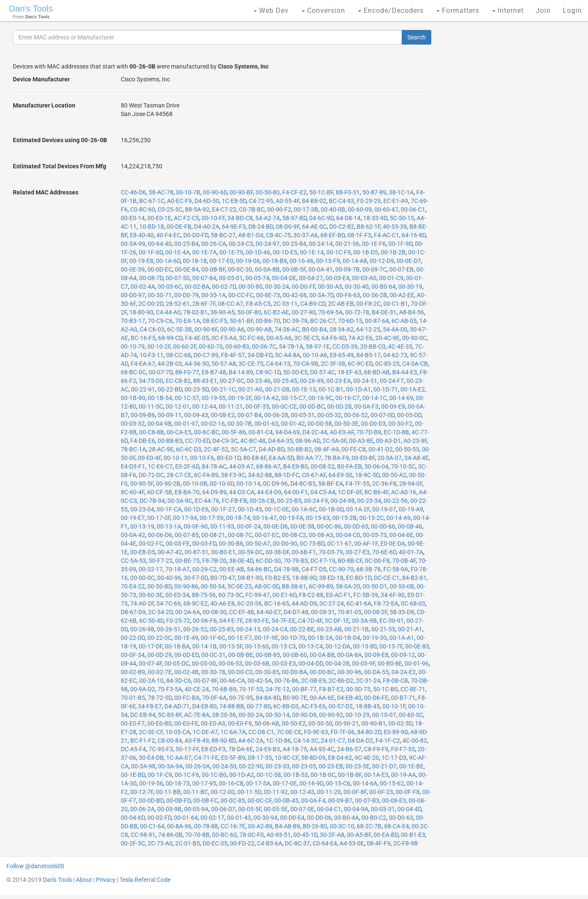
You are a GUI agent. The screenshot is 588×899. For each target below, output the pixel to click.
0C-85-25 (387, 364)
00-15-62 (392, 783)
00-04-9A (356, 809)
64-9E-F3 (234, 227)
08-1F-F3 (359, 235)
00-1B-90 (133, 398)
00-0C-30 (240, 269)
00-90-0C (414, 338)
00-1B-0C (323, 775)
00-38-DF (277, 552)
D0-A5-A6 (279, 338)
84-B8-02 (314, 201)
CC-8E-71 (413, 689)
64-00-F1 (296, 492)
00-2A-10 (151, 681)
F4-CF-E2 (294, 192)
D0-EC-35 (215, 843)
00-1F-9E (266, 638)
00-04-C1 (329, 809)
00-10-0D (222, 484)
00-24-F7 (392, 381)
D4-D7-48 (296, 612)
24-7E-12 (278, 689)
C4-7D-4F (310, 621)
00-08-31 (323, 612)
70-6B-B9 (224, 689)
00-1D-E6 (196, 509)
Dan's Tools (31, 9)
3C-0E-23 (240, 586)
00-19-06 (248, 261)
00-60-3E (151, 595)
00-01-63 (266, 424)
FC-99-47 (258, 595)
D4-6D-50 (207, 201)
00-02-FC (151, 544)
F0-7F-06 (343, 732)
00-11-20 (329, 792)
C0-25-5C (170, 209)
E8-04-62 (340, 758)
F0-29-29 (369, 201)
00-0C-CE (284, 406)
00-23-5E (358, 766)
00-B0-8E (390, 663)
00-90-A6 (232, 329)
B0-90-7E (295, 698)
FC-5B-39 (366, 595)
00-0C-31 (213, 655)
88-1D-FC (287, 475)
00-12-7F (142, 792)
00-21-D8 (277, 389)
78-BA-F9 (337, 458)
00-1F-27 (223, 509)
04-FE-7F (231, 621)
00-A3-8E (361, 441)
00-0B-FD (178, 800)
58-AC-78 (161, 192)
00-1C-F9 (339, 252)
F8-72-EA (386, 603)
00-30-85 (267, 672)
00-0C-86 (329, 526)
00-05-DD (409, 415)
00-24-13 (248, 629)
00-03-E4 (337, 278)
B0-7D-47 (223, 578)
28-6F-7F (204, 304)
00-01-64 (186, 818)
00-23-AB (329, 629)
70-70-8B (197, 835)
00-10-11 (176, 458)
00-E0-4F (149, 458)
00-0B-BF (213, 269)
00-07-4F (150, 663)
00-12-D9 (382, 261)
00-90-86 (186, 586)
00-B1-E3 (413, 835)
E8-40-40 (142, 235)
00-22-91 (143, 389)
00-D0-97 (133, 295)
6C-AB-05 (404, 321)
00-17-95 (204, 783)
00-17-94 (185, 518)
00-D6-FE (376, 698)
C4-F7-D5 (314, 569)
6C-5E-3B (179, 329)
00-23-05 (304, 766)
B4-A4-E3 (405, 372)
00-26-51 (169, 629)
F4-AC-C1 (387, 235)
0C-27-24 (332, 603)
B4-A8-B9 (288, 826)
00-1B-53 (296, 775)
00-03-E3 (284, 663)
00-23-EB (331, 766)
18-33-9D (375, 218)
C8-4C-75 (278, 235)
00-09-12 (403, 655)
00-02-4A (143, 287)
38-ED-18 (331, 578)
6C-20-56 (249, 603)
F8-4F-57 (233, 355)
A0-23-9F (415, 441)
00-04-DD (311, 663)
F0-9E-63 (316, 732)
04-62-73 (395, 355)
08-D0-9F (288, 227)
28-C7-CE (179, 475)
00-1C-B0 (214, 775)
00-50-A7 (258, 544)
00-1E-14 (312, 252)
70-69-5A (330, 312)
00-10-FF (213, 218)
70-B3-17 (133, 321)
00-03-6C (170, 287)
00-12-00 (223, 792)
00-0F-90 (196, 526)
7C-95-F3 (161, 749)
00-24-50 (224, 766)
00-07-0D (382, 415)
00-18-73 (178, 783)
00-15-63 (318, 518)
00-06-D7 (223, 809)
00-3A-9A (170, 766)
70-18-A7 (178, 569)
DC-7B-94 (152, 501)
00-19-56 (151, 783)
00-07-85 (187, 535)
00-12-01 (178, 406)
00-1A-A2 (266, 398)
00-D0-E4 (292, 818)
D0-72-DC (151, 475)
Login (572, 10)
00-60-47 (386, 209)
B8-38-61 (294, 586)
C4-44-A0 (168, 312)
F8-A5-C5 (258, 304)
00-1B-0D (331, 509)
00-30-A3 (330, 287)
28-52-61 (178, 304)
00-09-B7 (340, 800)
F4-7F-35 (358, 484)
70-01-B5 (133, 698)
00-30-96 (349, 672)
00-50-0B (402, 586)
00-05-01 (231, 278)
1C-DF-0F (350, 492)
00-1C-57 (187, 398)
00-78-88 (206, 826)
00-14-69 (401, 398)
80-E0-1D (229, 458)
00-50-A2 (394, 475)
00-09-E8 (376, 655)
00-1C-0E (277, 509)
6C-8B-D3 (286, 706)
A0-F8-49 (197, 741)
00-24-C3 (241, 244)
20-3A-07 (390, 458)
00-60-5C (411, 715)
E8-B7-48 (214, 372)
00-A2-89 (260, 826)
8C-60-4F (133, 492)
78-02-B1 (196, 312)
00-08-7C (240, 535)
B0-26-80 (315, 826)
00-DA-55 (376, 672)
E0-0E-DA (393, 544)
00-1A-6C (304, 509)
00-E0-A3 (213, 723)
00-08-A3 (321, 535)
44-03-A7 (241, 466)
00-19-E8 (141, 261)
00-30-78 (213, 672)
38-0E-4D (241, 561)
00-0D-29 (160, 655)
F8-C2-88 (311, 595)
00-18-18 (195, 261)
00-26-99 (312, 381)
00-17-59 (212, 518)
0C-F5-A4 (224, 338)
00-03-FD (204, 544)
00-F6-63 (348, 295)
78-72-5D (160, 698)
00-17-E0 (221, 261)
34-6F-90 (393, 595)
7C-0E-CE (289, 732)
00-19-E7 (133, 518)
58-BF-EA (331, 484)
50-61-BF (241, 321)
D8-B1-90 (250, 578)
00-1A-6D (168, 261)
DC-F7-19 (323, 561)
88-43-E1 (205, 381)
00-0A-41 (321, 269)
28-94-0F (411, 484)
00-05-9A (196, 809)
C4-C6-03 (152, 329)
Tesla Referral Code (145, 880)
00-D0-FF (303, 287)
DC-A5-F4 (133, 749)
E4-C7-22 (224, 209)
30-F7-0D (196, 578)
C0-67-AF (314, 475)
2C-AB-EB (341, 304)
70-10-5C (403, 466)
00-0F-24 (249, 526)
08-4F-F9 (379, 843)
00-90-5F (142, 484)
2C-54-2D (160, 612)
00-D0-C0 (240, 672)
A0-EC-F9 (179, 201)
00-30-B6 (231, 544)
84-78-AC (214, 466)
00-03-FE (178, 544)
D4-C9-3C (225, 441)
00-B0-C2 (374, 818)
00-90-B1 (374, 723)
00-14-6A (365, 783)
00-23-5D (197, 389)
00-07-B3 (367, 800)
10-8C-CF (287, 758)
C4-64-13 (278, 364)
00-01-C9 (391, 278)
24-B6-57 (349, 749)
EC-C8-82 (178, 381)
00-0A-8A (349, 655)
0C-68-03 (413, 603)
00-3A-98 (143, 766)
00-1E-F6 (374, 244)
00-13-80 (365, 646)
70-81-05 (349, 612)
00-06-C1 (413, 209)
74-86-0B (170, 835)
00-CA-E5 (179, 432)
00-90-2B (168, 484)
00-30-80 (251, 287)
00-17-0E (285, 783)
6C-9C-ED (360, 364)
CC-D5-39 (345, 346)
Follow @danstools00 (35, 866)
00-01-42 (293, 424)
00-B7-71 (403, 698)
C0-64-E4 (325, 843)
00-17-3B (306, 209)
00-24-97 (268, 244)
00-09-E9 (393, 406)
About (84, 880)
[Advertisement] (508, 163)
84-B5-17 (369, 355)
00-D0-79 (187, 295)
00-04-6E (401, 535)
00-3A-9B (364, 621)
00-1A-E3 (376, 775)
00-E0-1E (159, 218)
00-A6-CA (232, 681)
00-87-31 (197, 552)
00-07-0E (302, 809)
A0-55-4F (288, 201)
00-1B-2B (393, 252)
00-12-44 (204, 406)
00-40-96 (169, 578)
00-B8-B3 (170, 441)
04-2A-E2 (404, 672)
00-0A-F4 (313, 800)
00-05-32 (329, 415)
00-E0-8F (363, 458)
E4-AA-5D (281, 458)
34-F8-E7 (150, 706)
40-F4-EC (169, 235)
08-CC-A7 (231, 304)
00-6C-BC (207, 432)
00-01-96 (417, 663)
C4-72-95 (261, 201)
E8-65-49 (342, 355)
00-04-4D (409, 809)
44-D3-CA (242, 492)
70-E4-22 (133, 586)
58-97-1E (318, 346)
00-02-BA (197, 287)
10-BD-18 (152, 227)
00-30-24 (277, 287)
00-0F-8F (355, 792)
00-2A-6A (188, 612)
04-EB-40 (349, 698)
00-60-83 (237, 346)
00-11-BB (168, 792)
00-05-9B (169, 809)
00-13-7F (391, 646)
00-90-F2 (279, 209)
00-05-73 (375, 535)
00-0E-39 (133, 269)
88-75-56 (204, 595)
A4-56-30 (197, 364)
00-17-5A (258, 783)
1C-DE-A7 (205, 732)
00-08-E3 (394, 800)
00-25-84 (294, 244)
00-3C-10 (342, 826)
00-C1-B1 (396, 304)
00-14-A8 (355, 261)
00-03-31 (383, 809)
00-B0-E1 (223, 552)
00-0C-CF (260, 800)
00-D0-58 (320, 424)
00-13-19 (142, 526)
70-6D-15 (350, 321)
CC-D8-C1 (261, 732)
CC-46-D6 (133, 192)
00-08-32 (322, 466)
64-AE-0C (314, 227)
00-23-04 (142, 509)
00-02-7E (160, 672)
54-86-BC (259, 569)
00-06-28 (276, 415)
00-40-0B (333, 209)
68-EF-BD (333, 235)
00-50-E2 (294, 723)
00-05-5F (250, 809)
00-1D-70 (293, 638)
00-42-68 (295, 295)
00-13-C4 (311, 646)
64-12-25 (368, 329)
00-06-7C (264, 346)
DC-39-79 (295, 321)
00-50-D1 (375, 586)
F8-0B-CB (395, 681)
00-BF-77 (304, 689)
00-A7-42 (170, 552)
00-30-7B (240, 424)
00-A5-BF (359, 835)
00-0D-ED (187, 655)
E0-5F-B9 (233, 758)
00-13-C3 (284, 646)
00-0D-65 (356, 526)
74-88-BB (232, 706)
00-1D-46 (258, 252)
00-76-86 (287, 681)
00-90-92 (331, 715)
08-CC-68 (179, 355)
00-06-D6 (160, 535)
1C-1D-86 (278, 741)
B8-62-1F (369, 227)
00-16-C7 (348, 398)
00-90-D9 (304, 715)
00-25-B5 (289, 501)
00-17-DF (151, 646)
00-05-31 (303, 415)
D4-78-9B (287, 569)
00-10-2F (159, 346)
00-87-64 (377, 321)
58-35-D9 (402, 612)
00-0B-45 (286, 800)
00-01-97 (186, 424)
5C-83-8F (170, 715)
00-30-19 (410, 287)
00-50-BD (160, 586)
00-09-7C (375, 269)
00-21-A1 (410, 629)
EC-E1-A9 (396, 201)
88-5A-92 (197, 209)
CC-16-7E (233, 826)
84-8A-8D (268, 698)
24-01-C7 (333, 741)
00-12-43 (302, 792)
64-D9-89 (214, 492)
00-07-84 (204, 278)
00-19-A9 (411, 509)
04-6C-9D (321, 218)
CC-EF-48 (242, 612)
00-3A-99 (133, 244)
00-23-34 (369, 501)
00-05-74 (257, 278)
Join (543, 10)
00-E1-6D (284, 595)
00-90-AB (260, 329)
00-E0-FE (186, 723)
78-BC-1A (133, 449)
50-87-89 (374, 192)
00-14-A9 (398, 518)
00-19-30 (375, 638)
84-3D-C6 (179, 681)
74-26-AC (287, 329)
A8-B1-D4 (251, 235)
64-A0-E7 (269, 612)
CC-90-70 (341, 569)
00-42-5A (260, 681)
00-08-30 (215, 612)
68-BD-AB (377, 372)
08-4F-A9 (327, 449)
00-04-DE (284, 278)
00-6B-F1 (304, 552)
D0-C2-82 (342, 227)
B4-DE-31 (384, 312)
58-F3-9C (233, 475)
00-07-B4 (249, 415)
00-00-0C (142, 578)
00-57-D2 (341, 706)
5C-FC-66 (251, 338)
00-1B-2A (320, 638)
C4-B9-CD (313, 304)
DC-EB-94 (143, 715)
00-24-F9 (316, 501)
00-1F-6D (151, 252)
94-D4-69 (288, 432)
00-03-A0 (364, 278)
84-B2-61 (414, 578)
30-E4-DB (151, 758)
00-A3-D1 (388, 441)
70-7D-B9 (369, 432)
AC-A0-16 (404, 492)
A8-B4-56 (412, 312)
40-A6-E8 (222, 603)
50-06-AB (267, 723)
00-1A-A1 (402, 638)
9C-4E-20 (367, 758)
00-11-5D (249, 792)
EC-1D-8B (396, 432)
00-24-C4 (275, 629)
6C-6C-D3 (189, 449)
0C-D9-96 (275, 484)
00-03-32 (133, 424)
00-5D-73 (358, 689)
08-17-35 (260, 758)
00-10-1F (394, 706)
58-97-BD (294, 218)
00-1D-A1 (358, 389)
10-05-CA (178, 732)
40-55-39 (395, 227)
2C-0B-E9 (313, 681)
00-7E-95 (241, 698)
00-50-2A (251, 715)
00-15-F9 (328, 261)
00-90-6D (215, 192)
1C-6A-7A (233, 732)
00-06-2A (142, 809)
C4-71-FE (206, 758)
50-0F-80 (249, 312)
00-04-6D (133, 818)
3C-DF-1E (337, 621)
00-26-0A (198, 766)
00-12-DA (338, 646)
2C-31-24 (368, 681)
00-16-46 (301, 261)
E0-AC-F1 (338, 595)
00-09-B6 (143, 415)
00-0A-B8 (322, 655)
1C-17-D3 (394, 758)
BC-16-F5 (143, 338)
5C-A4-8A (288, 355)
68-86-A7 (268, 466)
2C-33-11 (285, 304)
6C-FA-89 (206, 475)
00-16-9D (311, 783)
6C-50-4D (151, 621)
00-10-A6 (315, 355)
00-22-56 (396, 501)
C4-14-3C (306, 741)
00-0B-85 (268, 655)
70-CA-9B (306, 364)
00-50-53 (407, 449)
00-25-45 (285, 381)
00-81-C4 (261, 432)
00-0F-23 (381, 792)
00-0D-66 (383, 526)
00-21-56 (347, 244)
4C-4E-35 (400, 346)
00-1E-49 (186, 638)
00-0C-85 (233, 800)
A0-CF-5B (160, 492)
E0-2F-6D (187, 466)
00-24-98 (343, 501)
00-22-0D (133, 638)
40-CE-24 (197, 689)
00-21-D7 (384, 766)
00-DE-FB (179, 227)
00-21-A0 (250, 389)
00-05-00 (204, 663)
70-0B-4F (404, 561)
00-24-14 (321, 244)
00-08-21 (213, 535)
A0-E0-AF (342, 432)
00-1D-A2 (242, 775)
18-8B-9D (304, 578)
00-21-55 (383, 629)
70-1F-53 (251, 689)
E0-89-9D (396, 732)
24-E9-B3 (268, 749)
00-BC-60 (224, 835)
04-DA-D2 (360, 741)
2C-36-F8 (384, 484)
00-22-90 (251, 766)
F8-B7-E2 (331, 689)
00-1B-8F (350, 775)
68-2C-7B (369, 826)
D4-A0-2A (207, 227)
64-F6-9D (334, 338)
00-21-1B (357, 629)
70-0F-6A (214, 698)
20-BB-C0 (373, 346)
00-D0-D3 (373, 424)
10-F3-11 (152, 355)
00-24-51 (365, 381)
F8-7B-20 (214, 561)
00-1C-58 (269, 775)
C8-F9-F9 (376, 749)
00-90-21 (347, 723)
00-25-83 (222, 629)
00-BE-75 (187, 561)
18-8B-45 (368, 706)
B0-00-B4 (314, 329)
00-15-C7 (294, 398)
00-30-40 (357, 287)
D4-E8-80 (204, 706)
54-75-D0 (151, 381)
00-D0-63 (401, 818)
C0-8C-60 (143, 209)
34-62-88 (260, 475)
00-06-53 (230, 663)
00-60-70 (211, 346)
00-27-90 (304, 312)
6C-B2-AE (276, 312)
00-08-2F (376, 612)
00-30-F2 (400, 424)
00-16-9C (321, 398)
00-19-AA (403, 775)
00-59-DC (251, 552)
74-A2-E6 (360, 338)
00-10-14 (248, 484)
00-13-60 (257, 646)
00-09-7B (348, 269)
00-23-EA (339, 381)
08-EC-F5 (215, 321)
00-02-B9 (133, 672)
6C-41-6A (359, 603)
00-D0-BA (294, 672)
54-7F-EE (284, 621)
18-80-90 (141, 312)
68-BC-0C (133, 372)
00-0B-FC (206, 800)
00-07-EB (401, 269)
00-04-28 (337, 663)
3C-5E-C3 (307, 338)
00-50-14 (278, 715)
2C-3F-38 (333, 364)
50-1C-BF (321, 192)
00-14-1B (204, 646)
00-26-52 (195, 629)
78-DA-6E (241, 749)
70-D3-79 (331, 552)
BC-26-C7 (323, 321)
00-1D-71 (386, 389)
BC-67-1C (152, 201)
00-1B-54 (160, 398)
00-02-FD (159, 818)
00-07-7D (161, 372)
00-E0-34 (177, 595)
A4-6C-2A (251, 741)
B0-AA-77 (309, 458)
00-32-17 (151, 569)
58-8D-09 (313, 758)
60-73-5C (231, 595)
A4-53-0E (352, 843)
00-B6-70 (268, 321)
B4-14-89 (241, 372)
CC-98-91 (143, 835)
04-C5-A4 (323, 492)
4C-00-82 (415, 741)
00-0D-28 (339, 406)
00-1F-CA (169, 509)
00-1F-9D (400, 244)
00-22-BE (302, 629)
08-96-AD (308, 441)
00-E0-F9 (240, 723)
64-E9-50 (340, 475)
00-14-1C (375, 398)
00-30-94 (266, 818)
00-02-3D (400, 723)
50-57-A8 (224, 364)
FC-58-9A (396, 569)
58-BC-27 (223, 235)
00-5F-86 (234, 432)
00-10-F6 (202, 458)
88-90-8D (224, 741)
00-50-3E (346, 424)
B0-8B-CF (350, 561)
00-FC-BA (187, 698)
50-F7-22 (161, 561)
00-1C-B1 (331, 389)
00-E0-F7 (133, 723)
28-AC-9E (161, 449)
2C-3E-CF (151, 732)
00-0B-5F (294, 269)
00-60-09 (360, 209)
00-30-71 (160, 295)
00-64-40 (160, 244)
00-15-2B (345, 518)
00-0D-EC (160, 269)
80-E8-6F (255, 458)
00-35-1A (213, 295)
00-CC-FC (241, 295)
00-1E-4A (178, 252)
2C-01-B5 (188, 843)
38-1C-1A (401, 192)
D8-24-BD (261, 227)
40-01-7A (411, 552)
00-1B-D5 (366, 252)
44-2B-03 (170, 364)
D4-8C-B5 (303, 484)
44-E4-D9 (269, 492)
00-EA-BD (386, 835)
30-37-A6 (306, 235)
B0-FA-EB (349, 466)
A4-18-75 (295, 749)
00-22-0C (160, 638)
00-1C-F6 (187, 775)
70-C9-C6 (160, 321)
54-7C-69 (169, 603)
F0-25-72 (178, 621)
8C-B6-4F (376, 492)
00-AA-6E (322, 698)
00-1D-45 (250, 509)
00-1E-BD (133, 775)
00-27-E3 (358, 552)
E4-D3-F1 (133, 466)
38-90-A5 (222, 312)
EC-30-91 (392, 621)
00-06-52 (356, 415)
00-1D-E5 (285, 252)
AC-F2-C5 (187, 218)
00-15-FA (291, 518)
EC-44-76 (207, 501)
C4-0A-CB (415, 364)
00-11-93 (222, 526)
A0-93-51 (279, 835)
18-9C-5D (367, 475)
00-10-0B (195, 484)
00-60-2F (185, 346)
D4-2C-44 (315, 432)
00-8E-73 (268, 295)
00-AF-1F (366, 544)
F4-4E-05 (197, 338)
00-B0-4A (346, 818)
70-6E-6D (384, 552)
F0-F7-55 (403, 749)
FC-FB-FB (234, 501)
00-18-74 (238, 518)
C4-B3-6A (270, 843)
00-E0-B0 (160, 723)
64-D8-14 (348, 218)
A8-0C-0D (267, 586)
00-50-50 (320, 723)
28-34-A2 (342, 329)
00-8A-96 (179, 826)
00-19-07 (384, 509)
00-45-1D (305, 835)
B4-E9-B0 (295, 466)
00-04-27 (311, 278)
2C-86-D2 (341, 681)
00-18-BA (177, 646)
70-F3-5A (170, 689)
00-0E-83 (417, 646)
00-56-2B (375, 295)
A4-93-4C (322, 749)
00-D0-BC (322, 672)
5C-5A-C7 (243, 449)
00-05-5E (276, 809)
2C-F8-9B (406, 843)
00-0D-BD (151, 800)
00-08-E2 (223, 415)
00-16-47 (265, 518)
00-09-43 (196, 415)
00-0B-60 (295, 655)
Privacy (106, 880)
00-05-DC (177, 663)
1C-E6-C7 (160, 466)
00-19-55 (214, 398)
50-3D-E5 (295, 372)
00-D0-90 (285, 544)
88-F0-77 (187, 372)
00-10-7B (188, 192)
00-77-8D (259, 706)
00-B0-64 (384, 287)
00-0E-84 (187, 269)
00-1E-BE (411, 766)
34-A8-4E (416, 458)
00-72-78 (357, 312)
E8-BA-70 (187, 492)
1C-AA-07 (179, 758)
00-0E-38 (302, 526)
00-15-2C (372, 518)
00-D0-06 (319, 818)
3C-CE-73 (251, 364)
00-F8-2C (369, 304)
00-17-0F (159, 518)
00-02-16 (213, 424)
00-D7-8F (205, 681)
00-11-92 (276, 792)
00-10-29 (358, 715)
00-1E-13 (304, 389)
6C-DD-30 (268, 561)
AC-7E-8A (197, 715)
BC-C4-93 (342, 201)
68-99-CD (170, 338)
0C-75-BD (312, 544)
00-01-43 (239, 818)
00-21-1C (223, 389)
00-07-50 (178, 278)
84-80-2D (369, 732)
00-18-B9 (275, 261)
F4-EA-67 (143, 364)
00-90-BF (241, 192)
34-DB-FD (260, 355)
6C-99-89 (321, 586)
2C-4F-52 (216, 449)
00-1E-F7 (240, 638)
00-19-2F (240, 398)
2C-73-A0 (160, 843)
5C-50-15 (402, 218)
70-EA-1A (188, 321)
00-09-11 (170, 415)
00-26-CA (214, 244)
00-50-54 (213, 586)
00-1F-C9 (160, 775)
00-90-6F (206, 329)
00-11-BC (196, 792)
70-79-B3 (296, 561)
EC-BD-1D (359, 578)
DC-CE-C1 (387, 578)
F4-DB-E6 (143, 441)
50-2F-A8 (332, 835)
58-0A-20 (348, 586)
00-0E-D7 (409, 261)
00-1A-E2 (413, 389)
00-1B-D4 (348, 638)
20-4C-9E (387, 338)
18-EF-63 (349, 372)
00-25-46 (259, 381)
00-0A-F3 (366, 406)
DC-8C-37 (297, 843)
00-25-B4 (187, 244)
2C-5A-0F (334, 441)
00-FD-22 (242, 843)
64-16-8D (414, 235)
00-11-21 (231, 406)
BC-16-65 (277, 603)
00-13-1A (169, 526)
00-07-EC (267, 535)
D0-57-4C (322, 372)
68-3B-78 (369, 569)
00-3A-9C (180, 501)
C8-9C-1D (268, 372)
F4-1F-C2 (388, 741)
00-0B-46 (410, 526)
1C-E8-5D (234, 201)
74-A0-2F (142, 603)
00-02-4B (187, 672)
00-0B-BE (241, 655)
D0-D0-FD (196, 235)
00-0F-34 (133, 655)
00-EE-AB (232, 569)
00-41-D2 (381, 449)
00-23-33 (278, 766)
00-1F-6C (213, 638)
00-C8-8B (152, 432)
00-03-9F (364, 663)
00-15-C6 (338, 783)
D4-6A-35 (281, 441)
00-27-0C (232, 381)
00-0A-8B (267, 269)
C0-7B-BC (252, 209)
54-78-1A (291, 346)
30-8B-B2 (299, 449)
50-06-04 (376, 466)
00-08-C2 (294, 535)
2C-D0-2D (151, 304)
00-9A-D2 (143, 689)
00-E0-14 (133, 218)
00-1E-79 (231, 252)
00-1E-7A (204, 252)
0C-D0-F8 (377, 561)
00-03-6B (257, 663)
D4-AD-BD (272, 449)
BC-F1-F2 (143, 741)
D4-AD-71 (177, 706)
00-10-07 (384, 715)
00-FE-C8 (354, 449)
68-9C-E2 (196, 603)
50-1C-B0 (385, 689)
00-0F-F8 (408, 792)
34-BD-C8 (240, 218)
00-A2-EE (402, 295)
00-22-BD (170, 389)
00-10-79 (133, 346)
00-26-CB (262, 501)
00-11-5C (151, 406)
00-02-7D (224, 287)
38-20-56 (224, 715)
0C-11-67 (339, 544)
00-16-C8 (231, 783)
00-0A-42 (133, 535)
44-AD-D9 (304, 603)
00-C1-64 (152, 826)
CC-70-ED (197, 441)
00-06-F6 (205, 621)
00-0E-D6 (276, 526)
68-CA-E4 (397, 826)
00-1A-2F (358, 509)
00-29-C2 (204, 569)
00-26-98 (142, 629)
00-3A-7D (321, 295)
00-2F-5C (133, 843)
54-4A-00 (395, 329)
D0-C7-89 (206, 355)
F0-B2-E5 (277, 578)
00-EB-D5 (143, 552)
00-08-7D (151, 278)
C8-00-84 (170, 741)
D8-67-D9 (133, 612)
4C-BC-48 (253, 441)
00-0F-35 (257, 406)
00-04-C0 (348, 535)
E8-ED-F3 (213, 749)
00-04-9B (160, 424)
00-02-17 (212, 818)
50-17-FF (187, 749)
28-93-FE (257, 621)
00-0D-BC (312, 406)
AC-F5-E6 (313, 706)
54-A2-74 (267, 218)
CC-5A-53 (133, 561)
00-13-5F (231, 646)
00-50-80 (268, 192)
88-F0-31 (348, 192)
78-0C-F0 (252, 835)
